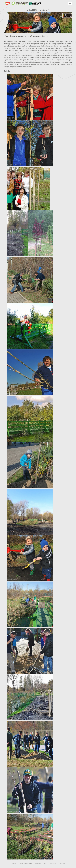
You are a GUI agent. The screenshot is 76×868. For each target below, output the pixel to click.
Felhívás (14, 863)
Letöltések (53, 863)
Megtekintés (30, 97)
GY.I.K (45, 863)
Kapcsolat (62, 863)
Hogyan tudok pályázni (26, 863)
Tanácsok (38, 863)
